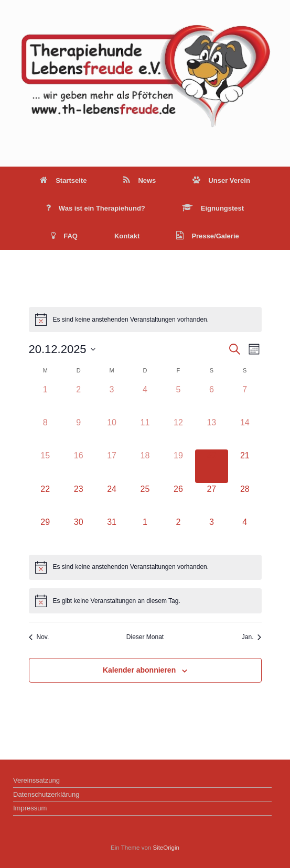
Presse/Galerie (207, 236)
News (139, 180)
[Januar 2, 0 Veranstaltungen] (178, 532)
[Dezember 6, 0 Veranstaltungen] (212, 400)
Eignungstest (213, 208)
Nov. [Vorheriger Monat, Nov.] (39, 637)
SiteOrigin (166, 848)
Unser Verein (221, 180)
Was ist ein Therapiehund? (96, 208)
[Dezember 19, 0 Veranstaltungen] (178, 466)
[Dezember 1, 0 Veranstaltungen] (45, 400)
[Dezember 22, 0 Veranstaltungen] (45, 499)
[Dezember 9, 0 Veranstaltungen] (78, 433)
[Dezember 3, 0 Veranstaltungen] (111, 400)
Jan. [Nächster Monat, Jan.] (252, 637)
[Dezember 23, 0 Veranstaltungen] (78, 499)
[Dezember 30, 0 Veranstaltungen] (78, 532)
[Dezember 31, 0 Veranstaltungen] (111, 532)
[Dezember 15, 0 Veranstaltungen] (45, 466)
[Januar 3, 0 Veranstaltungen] (212, 532)
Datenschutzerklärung (46, 794)
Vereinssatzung (36, 780)
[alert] (145, 320)
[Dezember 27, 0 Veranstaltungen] (212, 499)
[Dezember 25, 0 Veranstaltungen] (145, 499)
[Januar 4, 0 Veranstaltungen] (245, 532)
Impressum (30, 808)
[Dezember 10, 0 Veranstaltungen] (111, 433)
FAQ (64, 236)
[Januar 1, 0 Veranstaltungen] (145, 532)
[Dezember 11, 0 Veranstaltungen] (145, 433)
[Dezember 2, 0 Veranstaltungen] (78, 400)
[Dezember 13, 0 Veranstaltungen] (212, 433)
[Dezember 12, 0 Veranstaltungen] (178, 433)
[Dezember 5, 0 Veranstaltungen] (178, 400)
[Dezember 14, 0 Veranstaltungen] (245, 433)
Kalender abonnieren (139, 670)
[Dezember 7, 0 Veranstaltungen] (245, 400)
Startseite (63, 180)
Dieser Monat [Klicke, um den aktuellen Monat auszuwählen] (145, 637)
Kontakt (127, 236)
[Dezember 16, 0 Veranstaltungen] (78, 466)
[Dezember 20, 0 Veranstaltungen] (212, 466)
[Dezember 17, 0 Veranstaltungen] (111, 466)
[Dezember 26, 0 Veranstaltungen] (178, 499)
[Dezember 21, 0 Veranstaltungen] (245, 466)
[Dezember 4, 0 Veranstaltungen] (145, 400)
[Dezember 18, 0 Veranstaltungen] (145, 466)
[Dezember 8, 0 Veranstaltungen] (45, 433)
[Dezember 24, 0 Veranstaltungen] (111, 499)
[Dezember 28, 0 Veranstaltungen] (245, 499)
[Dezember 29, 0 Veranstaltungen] (45, 532)
